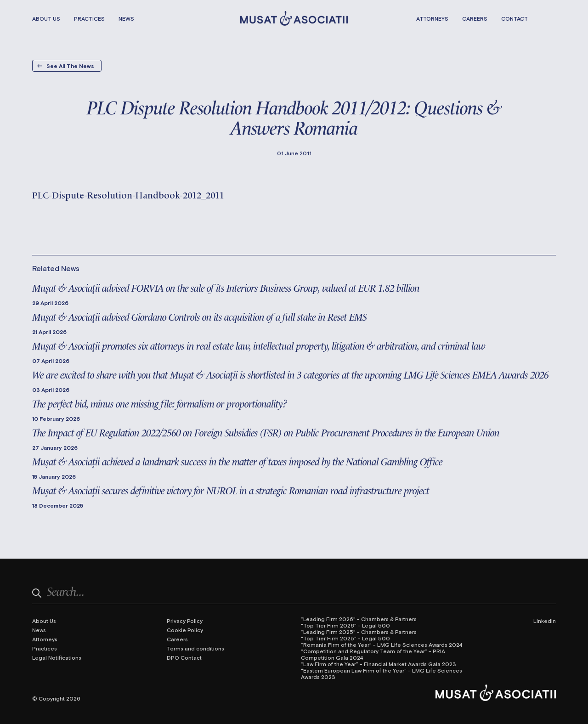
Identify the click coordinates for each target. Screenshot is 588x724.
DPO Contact (184, 657)
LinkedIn (545, 621)
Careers (475, 18)
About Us (46, 18)
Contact (514, 18)
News (126, 18)
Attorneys (432, 18)
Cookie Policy (185, 630)
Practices (89, 18)
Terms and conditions (195, 648)
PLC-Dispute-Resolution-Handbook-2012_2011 (128, 194)
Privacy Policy (185, 621)
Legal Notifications (57, 657)
